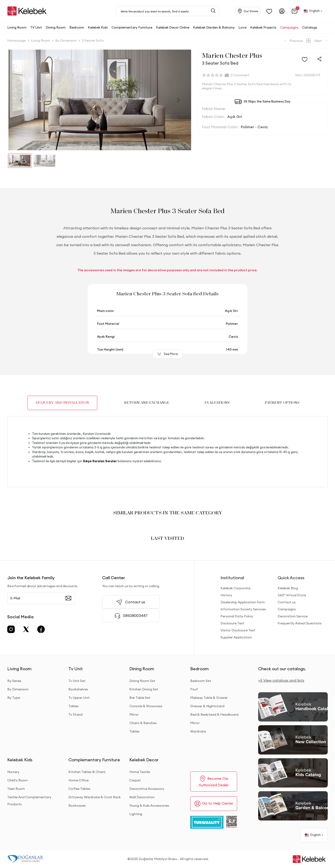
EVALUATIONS (217, 403)
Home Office (78, 780)
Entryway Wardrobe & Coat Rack (95, 797)
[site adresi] (28, 11)
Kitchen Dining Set (144, 689)
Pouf (194, 689)
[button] (295, 11)
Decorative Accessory (147, 789)
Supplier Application (236, 637)
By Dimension (18, 689)
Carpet (135, 780)
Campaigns (287, 609)
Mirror (134, 714)
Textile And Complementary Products (29, 801)
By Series (14, 681)
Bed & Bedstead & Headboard (214, 714)
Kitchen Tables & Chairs (87, 772)
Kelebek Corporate (235, 588)
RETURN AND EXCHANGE (147, 403)
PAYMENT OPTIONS (282, 403)
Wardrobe (198, 731)
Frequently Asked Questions (300, 623)
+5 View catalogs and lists (281, 680)
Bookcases (77, 806)
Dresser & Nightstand (207, 706)
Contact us (287, 602)
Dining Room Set (142, 681)
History (226, 595)
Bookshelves (78, 689)
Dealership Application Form (243, 602)
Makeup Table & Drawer (209, 698)
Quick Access (291, 578)
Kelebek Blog (288, 588)
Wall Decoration (142, 797)
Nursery (13, 772)
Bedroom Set (201, 681)
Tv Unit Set (77, 681)
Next (321, 41)
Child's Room (17, 780)
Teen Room (16, 789)
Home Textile (140, 772)
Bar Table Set (140, 698)
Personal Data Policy (237, 616)
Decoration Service (293, 616)
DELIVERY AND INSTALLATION (62, 403)
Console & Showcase (146, 706)
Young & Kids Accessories (149, 806)
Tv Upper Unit (79, 698)
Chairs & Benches (143, 723)
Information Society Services (243, 609)
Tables (74, 706)
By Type (14, 698)
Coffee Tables (79, 789)
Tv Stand (75, 714)
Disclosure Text (232, 623)
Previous (293, 41)
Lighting (136, 814)
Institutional (232, 578)
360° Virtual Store (292, 595)
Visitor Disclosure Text (238, 630)
